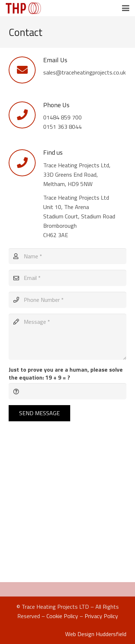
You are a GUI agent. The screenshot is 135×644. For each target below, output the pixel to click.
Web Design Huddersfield (96, 634)
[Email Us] (26, 70)
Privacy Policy (101, 616)
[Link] (23, 8)
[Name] (67, 256)
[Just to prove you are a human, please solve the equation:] (67, 391)
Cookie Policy (62, 616)
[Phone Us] (26, 115)
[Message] (67, 337)
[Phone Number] (67, 300)
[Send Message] (39, 413)
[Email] (67, 278)
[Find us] (26, 163)
